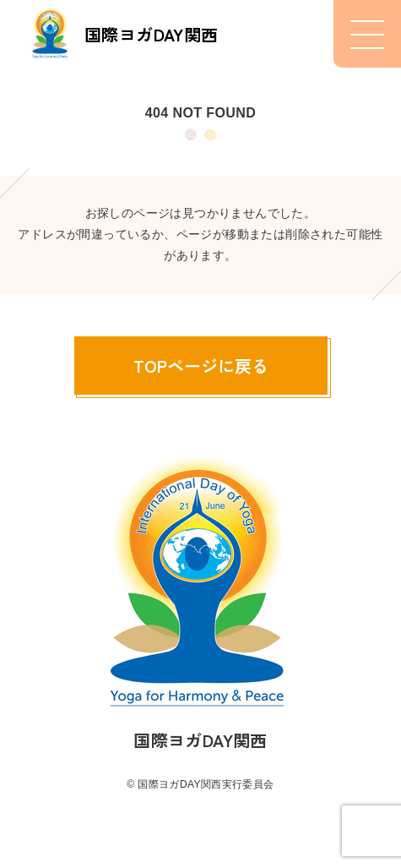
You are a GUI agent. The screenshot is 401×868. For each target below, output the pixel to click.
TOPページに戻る (201, 366)
